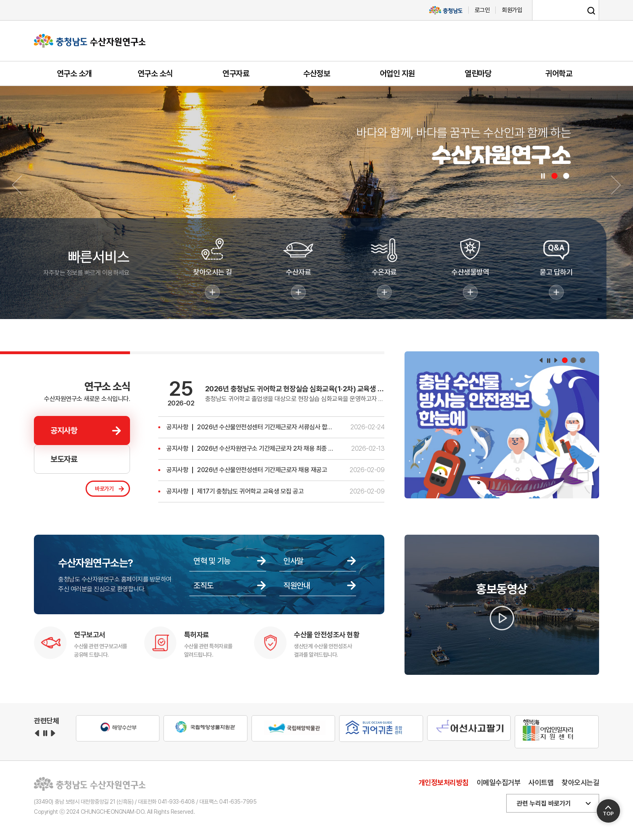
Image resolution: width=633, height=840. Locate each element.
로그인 (482, 10)
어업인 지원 (397, 73)
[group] (502, 426)
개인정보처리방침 (444, 782)
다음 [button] (556, 360)
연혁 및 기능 (212, 561)
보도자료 (64, 459)
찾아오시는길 (580, 782)
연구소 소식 (155, 73)
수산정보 (316, 73)
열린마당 (478, 73)
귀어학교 (559, 73)
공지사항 (64, 430)
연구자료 (236, 73)
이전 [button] (541, 360)
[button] (554, 176)
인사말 (293, 561)
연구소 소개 (74, 73)
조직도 (203, 586)
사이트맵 (541, 782)
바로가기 (104, 489)
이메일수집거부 (499, 782)
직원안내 (297, 586)
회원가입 (512, 10)
